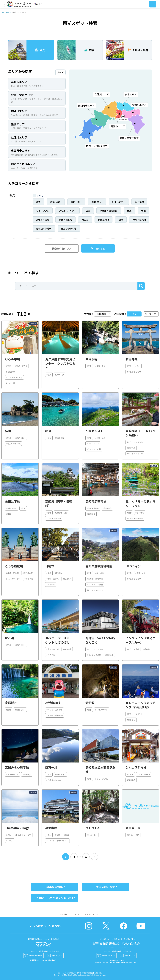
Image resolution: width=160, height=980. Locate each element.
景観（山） (76, 202)
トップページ (6, 12)
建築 (129, 211)
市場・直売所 (139, 220)
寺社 (143, 211)
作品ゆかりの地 (69, 229)
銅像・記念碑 (65, 220)
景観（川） (97, 202)
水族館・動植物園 (109, 211)
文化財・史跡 (43, 220)
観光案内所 (103, 220)
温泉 (121, 220)
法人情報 (63, 914)
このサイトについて (92, 914)
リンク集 (76, 914)
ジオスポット (119, 202)
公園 (88, 211)
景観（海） (56, 202)
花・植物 (139, 202)
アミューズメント (67, 211)
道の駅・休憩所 (44, 229)
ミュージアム (43, 211)
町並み (85, 220)
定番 (38, 202)
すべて (40, 196)
